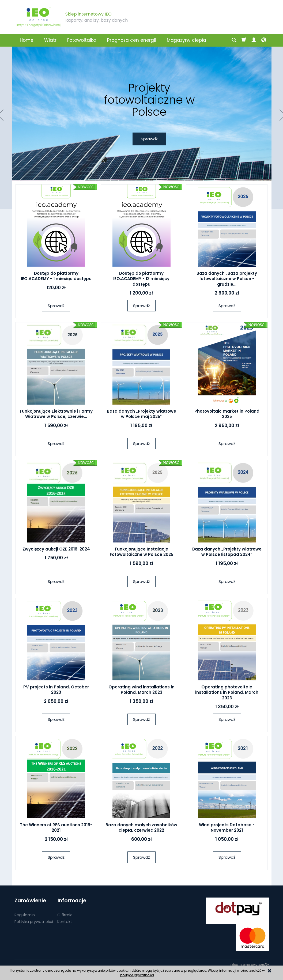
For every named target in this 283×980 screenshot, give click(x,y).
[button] (136, 174)
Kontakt (65, 921)
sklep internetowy (249, 965)
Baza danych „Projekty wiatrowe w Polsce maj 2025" (141, 414)
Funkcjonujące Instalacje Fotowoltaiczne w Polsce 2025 (141, 552)
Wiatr (50, 40)
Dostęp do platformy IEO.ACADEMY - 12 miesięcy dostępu (141, 279)
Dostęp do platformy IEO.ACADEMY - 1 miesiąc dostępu (56, 276)
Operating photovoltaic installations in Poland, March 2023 (227, 692)
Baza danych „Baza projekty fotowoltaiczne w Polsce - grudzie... (227, 279)
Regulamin (25, 914)
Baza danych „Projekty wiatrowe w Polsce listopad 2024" (227, 552)
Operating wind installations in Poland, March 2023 (141, 690)
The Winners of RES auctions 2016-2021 (56, 828)
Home (27, 40)
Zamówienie (30, 900)
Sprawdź (56, 306)
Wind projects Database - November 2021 (227, 828)
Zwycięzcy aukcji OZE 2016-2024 (56, 549)
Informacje (72, 900)
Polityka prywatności (34, 921)
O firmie (65, 914)
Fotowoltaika (82, 40)
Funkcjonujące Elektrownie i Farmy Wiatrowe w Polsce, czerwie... (56, 414)
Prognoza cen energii (132, 40)
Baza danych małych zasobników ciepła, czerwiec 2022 (141, 828)
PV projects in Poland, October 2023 (56, 690)
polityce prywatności (137, 975)
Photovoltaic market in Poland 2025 (227, 414)
